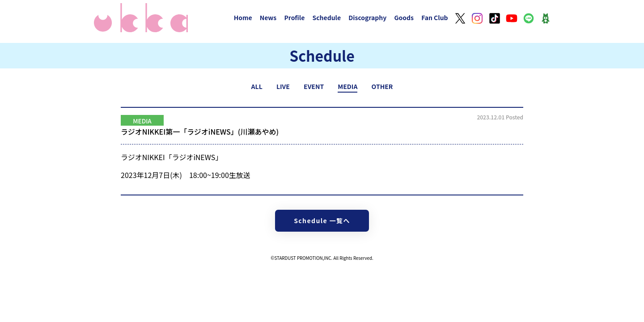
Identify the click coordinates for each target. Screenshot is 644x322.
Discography (367, 17)
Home (243, 17)
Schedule (326, 17)
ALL (257, 86)
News (268, 17)
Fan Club (435, 17)
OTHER (382, 86)
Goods (404, 17)
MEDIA (347, 86)
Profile (294, 17)
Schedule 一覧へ (322, 220)
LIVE (283, 86)
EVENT (314, 86)
